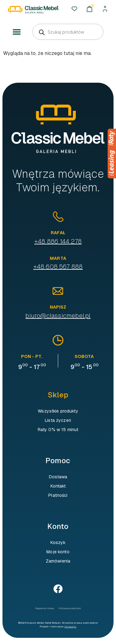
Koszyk (58, 542)
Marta (58, 258)
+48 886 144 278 (58, 241)
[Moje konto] (105, 9)
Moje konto (58, 552)
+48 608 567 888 (58, 267)
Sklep (58, 395)
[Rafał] (58, 217)
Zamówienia (58, 561)
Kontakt (58, 486)
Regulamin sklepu (45, 608)
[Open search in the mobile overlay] (68, 32)
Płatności (58, 495)
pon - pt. (32, 356)
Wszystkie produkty (58, 411)
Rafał (58, 233)
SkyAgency (70, 626)
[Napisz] (58, 291)
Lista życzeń (58, 420)
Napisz (58, 307)
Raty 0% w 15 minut (58, 430)
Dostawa (58, 477)
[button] (17, 32)
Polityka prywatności (70, 608)
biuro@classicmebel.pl (58, 316)
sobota (84, 356)
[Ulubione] (74, 9)
